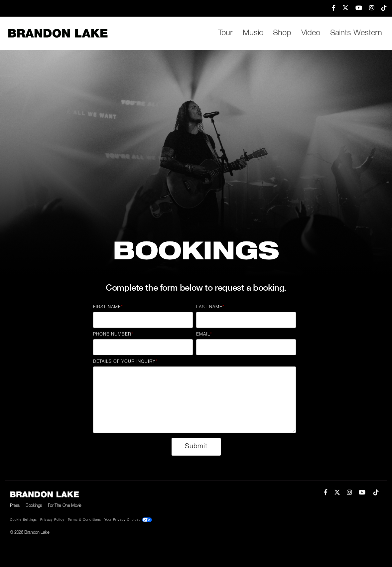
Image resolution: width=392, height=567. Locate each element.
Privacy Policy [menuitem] (52, 520)
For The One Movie (65, 506)
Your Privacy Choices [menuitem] (128, 520)
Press (15, 506)
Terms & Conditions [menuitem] (84, 520)
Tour (225, 33)
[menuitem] (330, 8)
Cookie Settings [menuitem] (23, 520)
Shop (282, 33)
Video (311, 33)
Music (253, 33)
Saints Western (356, 33)
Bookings (34, 506)
